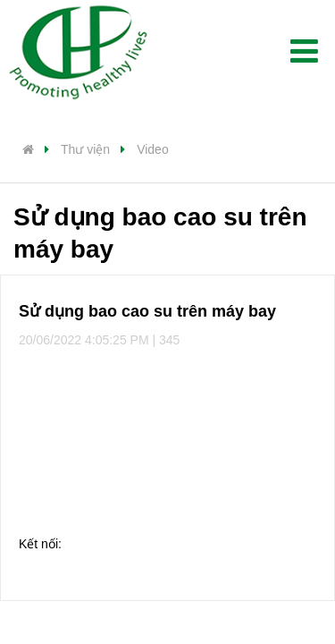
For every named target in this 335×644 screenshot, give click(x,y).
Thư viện (85, 149)
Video (153, 149)
